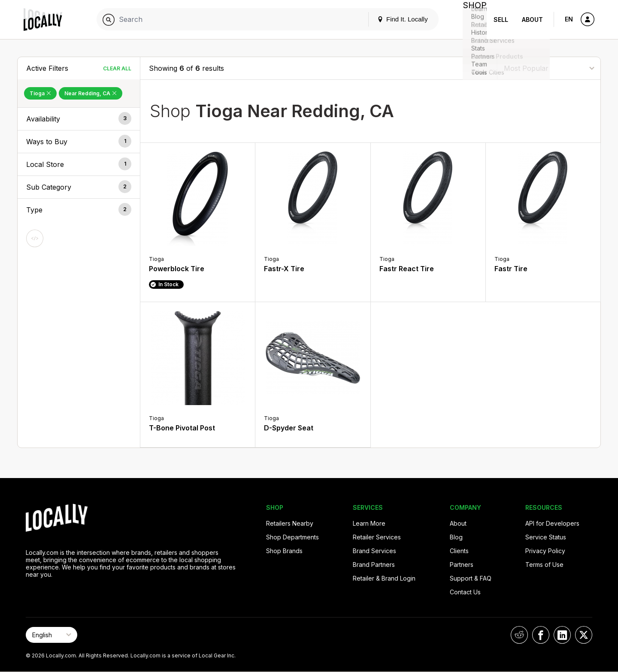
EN (569, 19)
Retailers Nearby (290, 523)
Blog (456, 537)
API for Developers (552, 523)
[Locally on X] (584, 635)
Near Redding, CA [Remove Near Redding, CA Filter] (91, 93)
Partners (462, 565)
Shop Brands (284, 551)
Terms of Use (544, 565)
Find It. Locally (396, 19)
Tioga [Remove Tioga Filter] (40, 93)
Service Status (546, 537)
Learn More (369, 523)
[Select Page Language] (51, 635)
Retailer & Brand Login (384, 578)
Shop (471, 20)
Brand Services (374, 551)
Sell (501, 20)
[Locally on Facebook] (541, 635)
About (532, 20)
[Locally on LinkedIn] (562, 635)
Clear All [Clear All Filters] (117, 68)
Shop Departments (292, 537)
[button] (79, 119)
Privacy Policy (545, 551)
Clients (459, 551)
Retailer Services (377, 537)
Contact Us (465, 592)
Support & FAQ (471, 578)
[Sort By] (549, 68)
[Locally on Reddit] (519, 635)
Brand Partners (374, 565)
